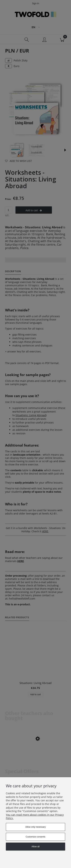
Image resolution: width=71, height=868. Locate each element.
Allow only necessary (35, 827)
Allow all (35, 847)
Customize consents (35, 837)
